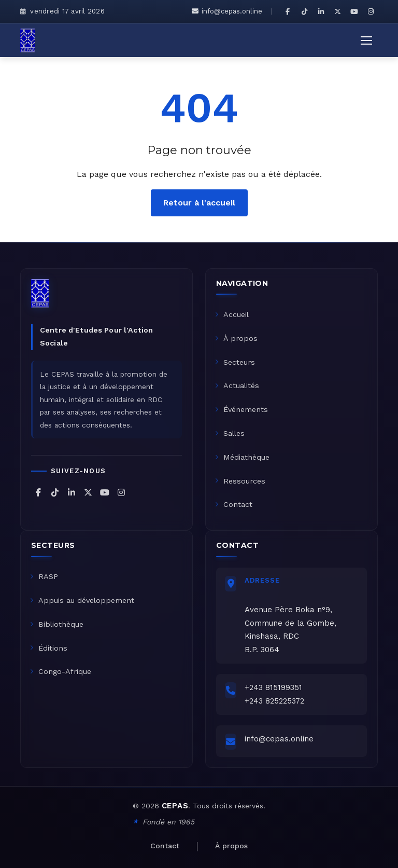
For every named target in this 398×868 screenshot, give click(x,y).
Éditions (49, 648)
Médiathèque (242, 457)
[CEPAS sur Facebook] (288, 11)
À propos (236, 338)
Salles (230, 433)
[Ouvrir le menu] (366, 40)
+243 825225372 (274, 701)
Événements (241, 409)
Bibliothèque (57, 624)
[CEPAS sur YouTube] (354, 11)
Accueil (232, 314)
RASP (44, 576)
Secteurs (235, 362)
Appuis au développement (82, 600)
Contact (234, 504)
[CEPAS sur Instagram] (371, 11)
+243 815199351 (273, 687)
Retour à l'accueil (199, 203)
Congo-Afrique (61, 671)
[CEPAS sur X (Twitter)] (337, 11)
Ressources (240, 481)
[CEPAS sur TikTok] (304, 11)
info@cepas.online (227, 11)
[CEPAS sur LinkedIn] (321, 11)
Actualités (237, 385)
